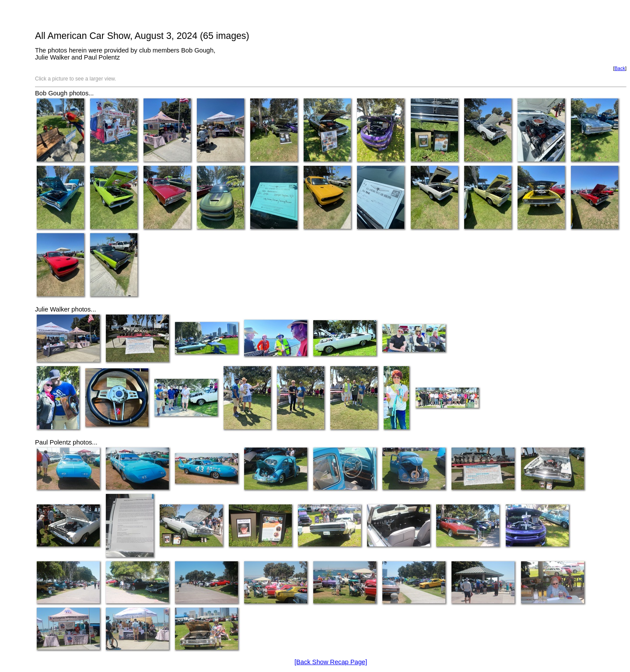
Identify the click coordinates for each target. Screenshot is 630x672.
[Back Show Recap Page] (331, 662)
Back (619, 68)
